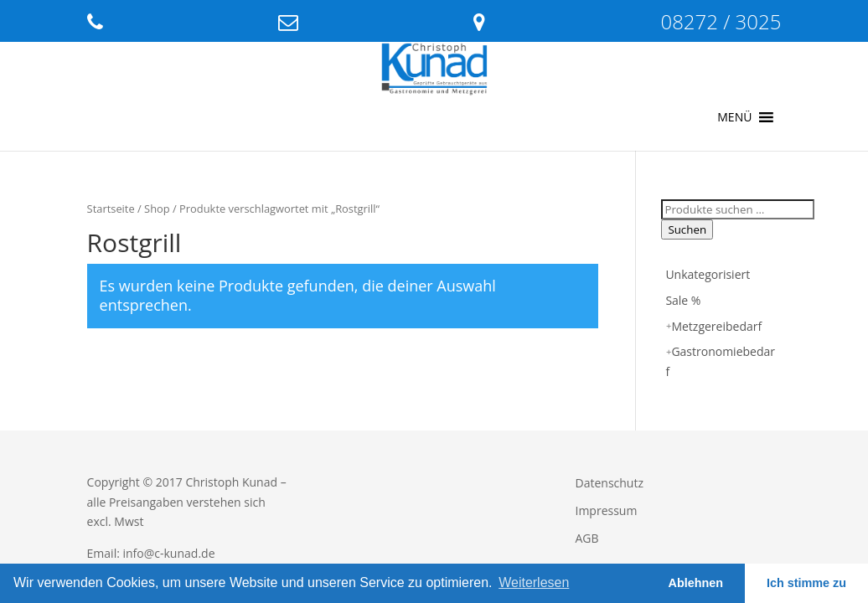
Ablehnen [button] (696, 583)
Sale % (683, 300)
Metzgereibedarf (716, 326)
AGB (587, 538)
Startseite (111, 209)
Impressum (607, 510)
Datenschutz (610, 483)
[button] (734, 117)
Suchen (687, 229)
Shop (157, 209)
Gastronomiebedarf (720, 361)
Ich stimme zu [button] (806, 583)
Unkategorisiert (708, 274)
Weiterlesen (534, 582)
